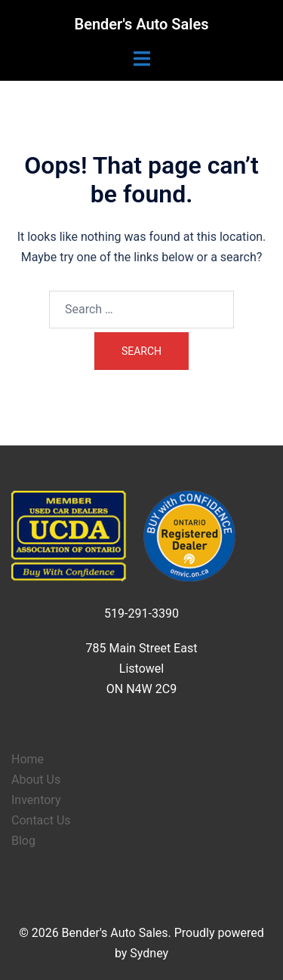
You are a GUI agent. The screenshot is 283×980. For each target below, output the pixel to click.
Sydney (149, 953)
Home (28, 759)
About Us (36, 780)
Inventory (36, 800)
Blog (23, 841)
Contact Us (41, 820)
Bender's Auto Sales (141, 24)
